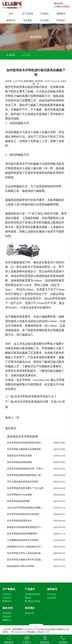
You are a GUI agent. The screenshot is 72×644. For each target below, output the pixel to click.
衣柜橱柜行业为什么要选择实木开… (25, 547)
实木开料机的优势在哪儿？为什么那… (26, 488)
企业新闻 (52, 598)
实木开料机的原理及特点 (19, 521)
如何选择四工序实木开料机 (21, 566)
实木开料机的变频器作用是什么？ (35, 396)
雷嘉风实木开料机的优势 (19, 456)
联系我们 (61, 20)
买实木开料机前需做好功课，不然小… (26, 469)
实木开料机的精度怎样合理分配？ (24, 514)
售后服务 (28, 20)
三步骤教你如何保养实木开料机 (23, 540)
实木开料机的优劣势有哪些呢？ (23, 534)
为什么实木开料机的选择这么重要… (25, 508)
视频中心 (7, 620)
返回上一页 (12, 418)
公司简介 (7, 594)
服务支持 (8, 608)
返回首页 (11, 428)
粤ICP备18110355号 (19, 632)
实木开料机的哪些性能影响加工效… (25, 475)
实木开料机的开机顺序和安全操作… (25, 443)
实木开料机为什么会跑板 (19, 495)
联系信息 (29, 613)
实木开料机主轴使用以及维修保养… (25, 449)
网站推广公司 (43, 632)
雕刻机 (28, 598)
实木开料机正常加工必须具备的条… (25, 553)
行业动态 (52, 594)
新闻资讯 (11, 20)
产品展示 (44, 14)
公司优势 (44, 20)
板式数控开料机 (33, 601)
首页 (11, 14)
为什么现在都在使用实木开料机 (23, 482)
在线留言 (7, 617)
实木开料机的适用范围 (18, 501)
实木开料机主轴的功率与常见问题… (25, 560)
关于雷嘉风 (28, 14)
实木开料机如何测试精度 (19, 462)
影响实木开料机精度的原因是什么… (25, 527)
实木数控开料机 (33, 594)
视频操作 (61, 14)
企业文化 (7, 598)
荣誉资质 (7, 601)
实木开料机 (18, 81)
